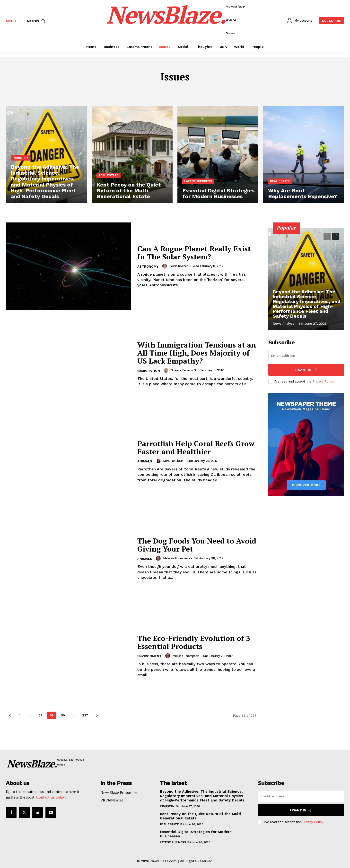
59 (63, 715)
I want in (306, 370)
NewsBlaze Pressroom (119, 792)
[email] (306, 356)
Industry (20, 158)
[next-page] (97, 715)
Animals (145, 461)
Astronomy (148, 267)
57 (40, 715)
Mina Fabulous (173, 461)
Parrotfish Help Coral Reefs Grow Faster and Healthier (196, 447)
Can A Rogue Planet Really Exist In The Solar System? (194, 253)
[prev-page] (10, 715)
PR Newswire (112, 800)
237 (85, 715)
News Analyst (283, 324)
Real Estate (109, 175)
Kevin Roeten (179, 266)
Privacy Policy (323, 381)
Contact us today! (51, 797)
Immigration (149, 371)
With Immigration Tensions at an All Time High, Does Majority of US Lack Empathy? (197, 353)
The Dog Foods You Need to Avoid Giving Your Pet (197, 545)
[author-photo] (165, 266)
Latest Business (198, 181)
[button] (37, 21)
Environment (149, 656)
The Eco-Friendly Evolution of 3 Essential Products (194, 642)
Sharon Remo (180, 370)
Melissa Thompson (176, 558)
